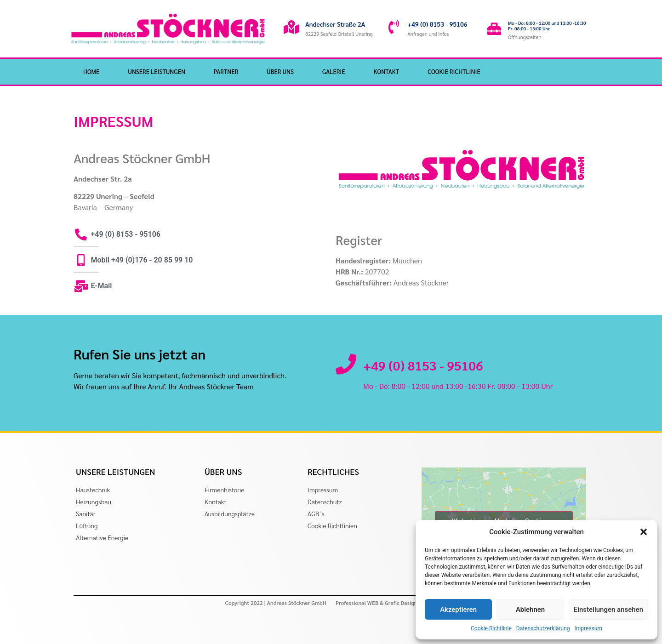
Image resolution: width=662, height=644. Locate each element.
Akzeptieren (458, 610)
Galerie (334, 71)
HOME (91, 71)
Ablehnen (530, 610)
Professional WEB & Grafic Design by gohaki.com (395, 603)
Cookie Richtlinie (491, 628)
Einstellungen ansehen (608, 610)
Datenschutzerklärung (543, 628)
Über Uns (280, 71)
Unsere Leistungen (157, 71)
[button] (644, 532)
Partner (226, 71)
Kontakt (386, 71)
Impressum (588, 628)
